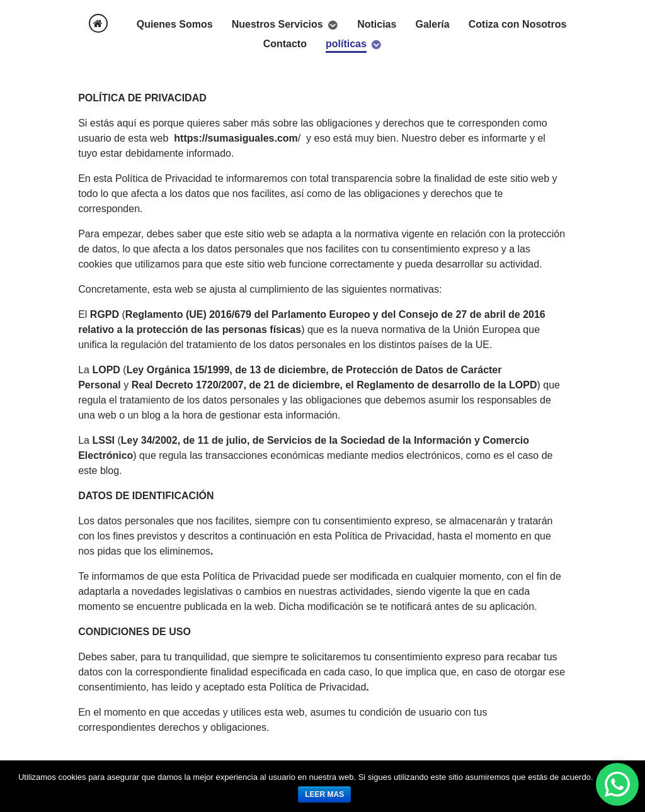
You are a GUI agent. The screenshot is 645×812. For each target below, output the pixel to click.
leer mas (324, 794)
